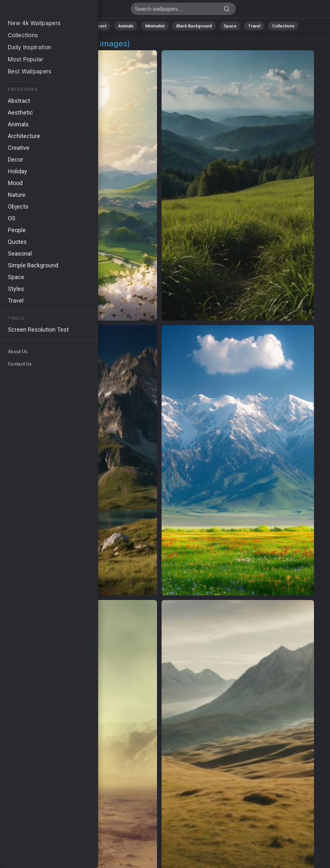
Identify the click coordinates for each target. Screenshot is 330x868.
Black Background (194, 26)
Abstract (98, 26)
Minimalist (155, 26)
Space (230, 26)
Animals (126, 26)
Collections (283, 26)
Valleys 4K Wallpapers (39, 11)
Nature (71, 26)
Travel (254, 26)
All (50, 26)
